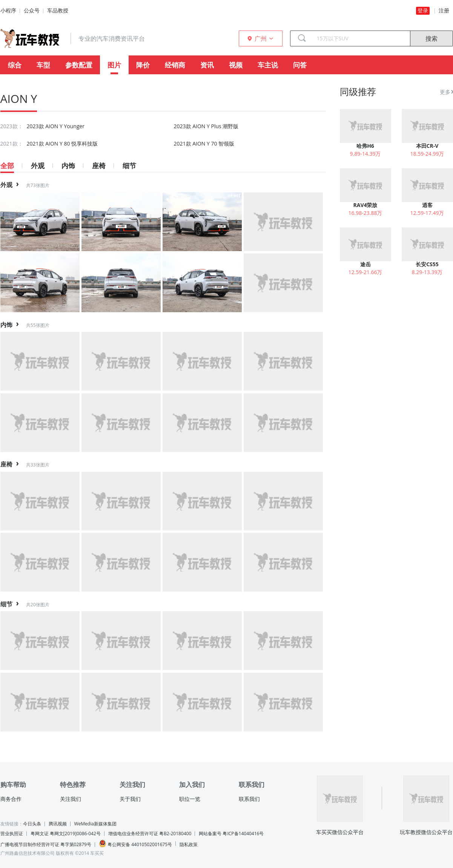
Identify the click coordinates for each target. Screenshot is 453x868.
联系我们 (249, 799)
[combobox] (361, 38)
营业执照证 (12, 833)
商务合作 (11, 799)
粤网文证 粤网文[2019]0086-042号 (66, 833)
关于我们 (130, 799)
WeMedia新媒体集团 (95, 824)
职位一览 (190, 799)
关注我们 (71, 799)
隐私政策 (189, 844)
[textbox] (361, 38)
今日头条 (32, 824)
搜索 (432, 38)
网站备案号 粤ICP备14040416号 (231, 833)
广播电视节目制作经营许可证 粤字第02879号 (46, 844)
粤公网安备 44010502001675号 (135, 844)
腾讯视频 (58, 824)
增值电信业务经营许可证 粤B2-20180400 (150, 833)
